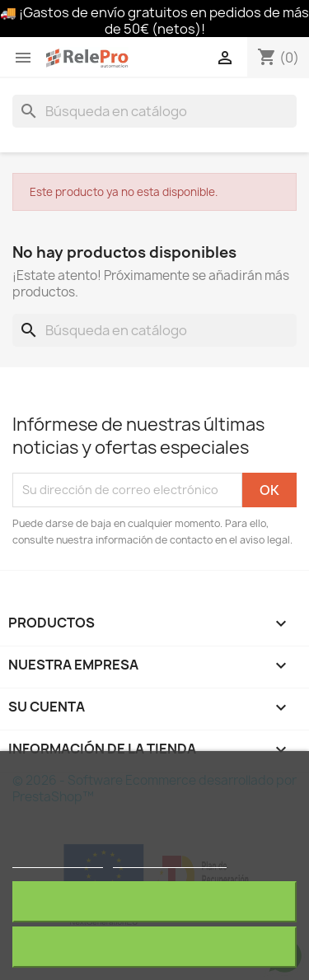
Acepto (155, 947)
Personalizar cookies (170, 860)
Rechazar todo (154, 901)
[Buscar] (154, 111)
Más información (58, 860)
